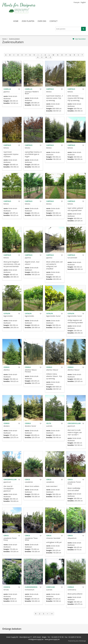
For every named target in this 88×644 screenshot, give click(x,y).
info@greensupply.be (36, 639)
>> (52, 614)
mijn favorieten (80, 39)
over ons (42, 21)
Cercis (27, 479)
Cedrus (7, 367)
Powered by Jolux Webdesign (77, 641)
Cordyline (50, 587)
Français (77, 2)
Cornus (71, 587)
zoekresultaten (14, 39)
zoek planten (28, 21)
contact (53, 21)
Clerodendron (31, 587)
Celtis (49, 423)
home (16, 21)
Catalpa (7, 313)
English (83, 2)
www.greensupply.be (52, 639)
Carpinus (50, 89)
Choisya (7, 587)
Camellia (7, 89)
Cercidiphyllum (74, 423)
